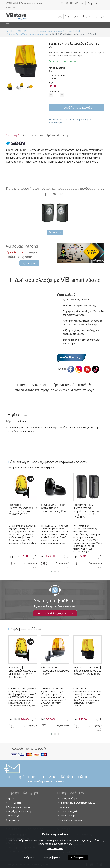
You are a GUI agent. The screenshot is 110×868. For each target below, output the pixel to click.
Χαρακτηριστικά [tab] (33, 135)
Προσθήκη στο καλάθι (77, 107)
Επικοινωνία (13, 820)
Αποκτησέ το (55, 232)
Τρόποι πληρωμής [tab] (58, 135)
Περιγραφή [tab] (12, 135)
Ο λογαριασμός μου (68, 798)
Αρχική (10, 798)
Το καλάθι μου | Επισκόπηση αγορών (77, 803)
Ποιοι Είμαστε (14, 803)
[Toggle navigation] (7, 25)
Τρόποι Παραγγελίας (69, 811)
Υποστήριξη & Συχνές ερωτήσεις (55, 613)
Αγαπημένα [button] (64, 807)
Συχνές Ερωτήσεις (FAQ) (19, 811)
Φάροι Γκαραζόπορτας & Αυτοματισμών (29, 34)
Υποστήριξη (13, 816)
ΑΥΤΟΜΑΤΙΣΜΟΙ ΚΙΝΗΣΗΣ (19, 31)
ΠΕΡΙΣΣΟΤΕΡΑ (55, 848)
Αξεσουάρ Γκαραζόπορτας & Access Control (58, 31)
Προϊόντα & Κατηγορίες (18, 807)
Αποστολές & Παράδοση (70, 820)
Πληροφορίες (94, 3)
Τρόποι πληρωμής (67, 816)
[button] (76, 16)
